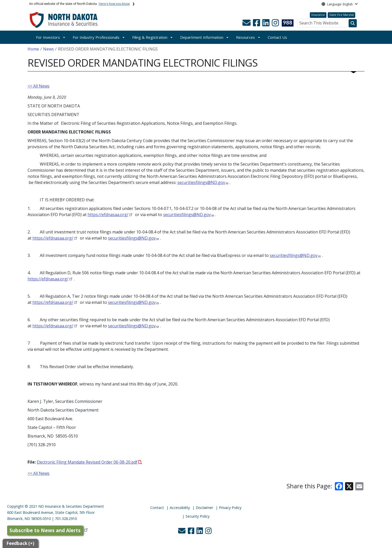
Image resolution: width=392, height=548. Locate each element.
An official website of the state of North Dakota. (79, 4)
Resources (246, 37)
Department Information (202, 37)
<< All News (39, 86)
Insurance (318, 15)
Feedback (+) (20, 543)
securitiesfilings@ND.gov (201, 182)
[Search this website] (353, 23)
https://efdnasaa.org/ (108, 215)
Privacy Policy (230, 508)
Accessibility (180, 508)
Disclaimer (204, 508)
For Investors (48, 37)
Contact (157, 508)
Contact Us (277, 37)
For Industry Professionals (96, 37)
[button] (247, 24)
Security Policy (198, 516)
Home (33, 49)
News (48, 49)
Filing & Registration (150, 37)
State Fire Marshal (342, 15)
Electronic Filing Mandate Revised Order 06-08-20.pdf (89, 462)
